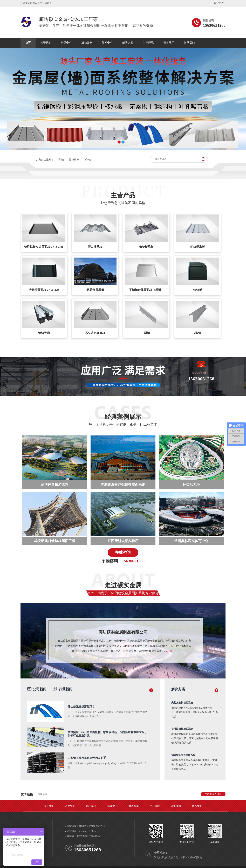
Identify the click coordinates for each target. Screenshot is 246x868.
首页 (28, 43)
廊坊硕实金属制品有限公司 (123, 632)
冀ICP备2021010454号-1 (89, 836)
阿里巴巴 (219, 3)
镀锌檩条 (74, 160)
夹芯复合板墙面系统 (182, 703)
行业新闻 (63, 689)
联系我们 (189, 43)
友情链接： (28, 794)
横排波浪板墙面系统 (182, 729)
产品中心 (66, 43)
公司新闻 (37, 689)
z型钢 (88, 160)
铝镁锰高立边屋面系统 (183, 755)
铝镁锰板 (42, 794)
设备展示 (169, 43)
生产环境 (148, 43)
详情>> (170, 651)
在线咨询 (123, 553)
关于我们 (46, 43)
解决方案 (128, 43)
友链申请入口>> (213, 794)
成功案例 (87, 43)
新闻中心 (107, 43)
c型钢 (61, 160)
